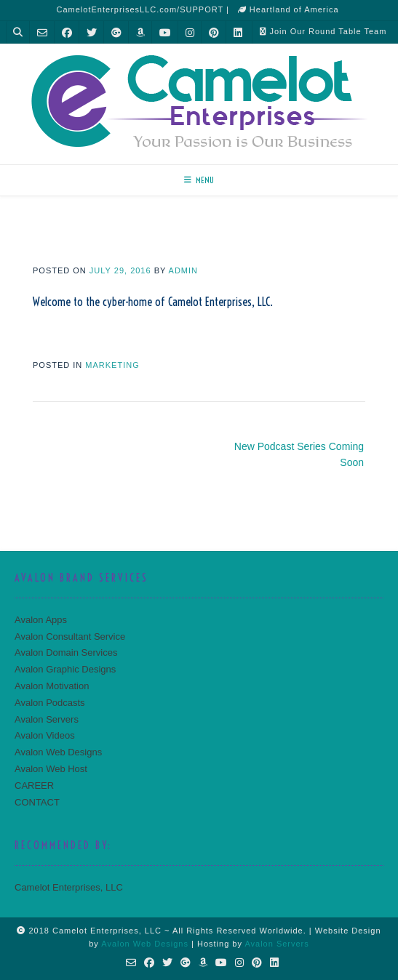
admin (183, 270)
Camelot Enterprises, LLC (69, 887)
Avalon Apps (41, 620)
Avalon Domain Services (66, 652)
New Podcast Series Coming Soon (299, 454)
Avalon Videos (45, 735)
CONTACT (37, 802)
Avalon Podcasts (50, 703)
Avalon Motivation (52, 686)
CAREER (34, 786)
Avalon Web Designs (58, 752)
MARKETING (112, 365)
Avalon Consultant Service (70, 636)
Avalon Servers (47, 719)
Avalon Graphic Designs (65, 669)
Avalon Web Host (51, 769)
